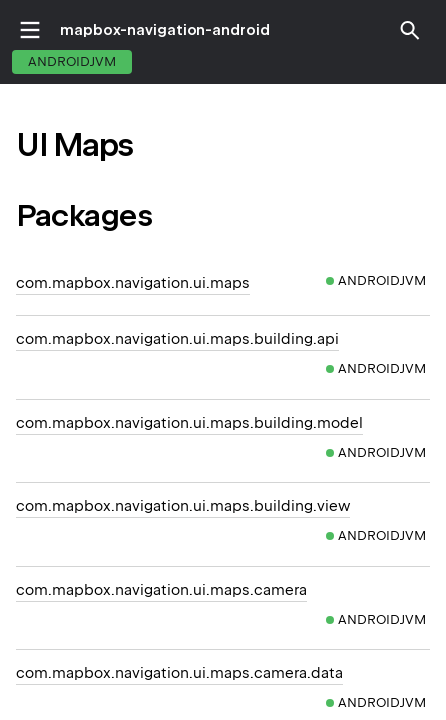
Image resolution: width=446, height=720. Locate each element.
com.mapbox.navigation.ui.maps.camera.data (179, 673)
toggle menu (30, 30)
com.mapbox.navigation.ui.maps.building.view (183, 506)
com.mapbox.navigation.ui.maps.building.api (177, 339)
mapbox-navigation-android (165, 30)
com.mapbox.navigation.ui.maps (133, 283)
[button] (410, 30)
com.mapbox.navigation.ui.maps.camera (161, 590)
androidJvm (72, 61)
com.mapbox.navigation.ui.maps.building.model (189, 423)
